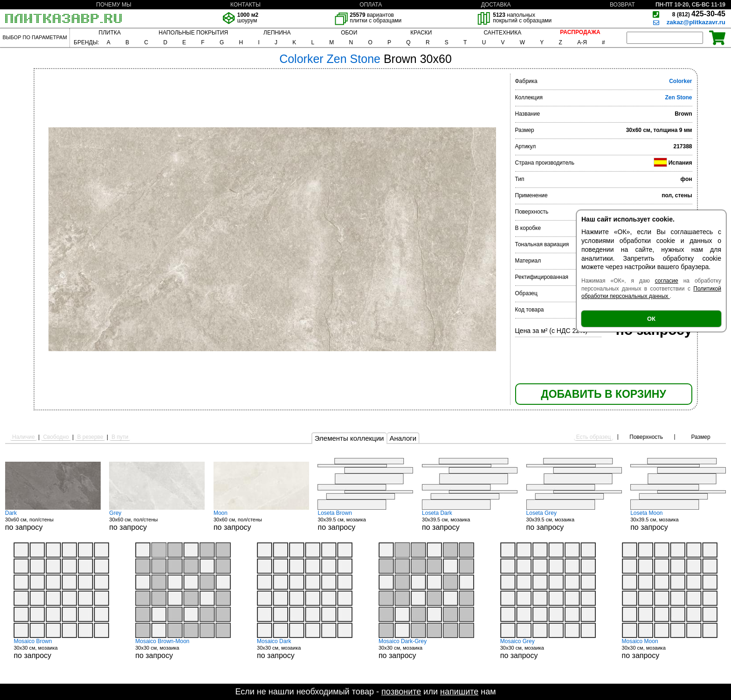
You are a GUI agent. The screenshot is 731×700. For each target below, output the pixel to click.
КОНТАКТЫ (245, 5)
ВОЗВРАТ (622, 5)
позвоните (401, 692)
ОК (651, 319)
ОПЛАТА (371, 5)
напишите (459, 692)
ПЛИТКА (110, 33)
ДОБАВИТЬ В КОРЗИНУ (603, 394)
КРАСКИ (421, 33)
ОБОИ (349, 33)
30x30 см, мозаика (61, 649)
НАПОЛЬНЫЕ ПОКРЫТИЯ (193, 33)
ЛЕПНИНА (277, 33)
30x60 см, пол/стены (53, 520)
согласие (667, 281)
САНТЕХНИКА (502, 33)
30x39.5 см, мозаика (365, 520)
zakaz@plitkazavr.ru (696, 22)
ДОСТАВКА (496, 5)
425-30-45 (699, 14)
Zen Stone (678, 97)
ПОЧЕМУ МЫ (114, 5)
